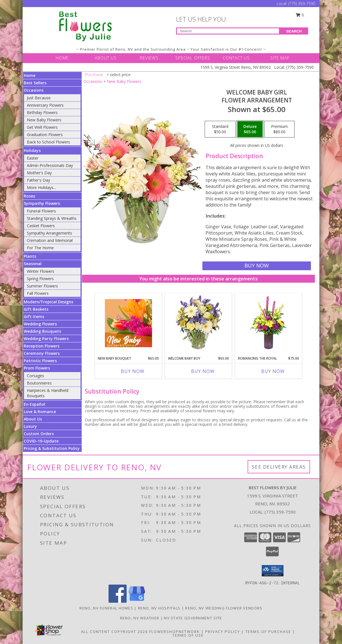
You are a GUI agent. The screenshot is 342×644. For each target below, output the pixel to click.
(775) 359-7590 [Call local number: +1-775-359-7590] (280, 512)
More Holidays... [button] (41, 187)
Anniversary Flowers (45, 105)
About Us (33, 419)
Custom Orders (39, 434)
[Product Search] (228, 31)
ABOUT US (106, 58)
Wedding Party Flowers (46, 339)
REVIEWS (149, 58)
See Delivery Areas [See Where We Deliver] (279, 467)
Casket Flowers (41, 226)
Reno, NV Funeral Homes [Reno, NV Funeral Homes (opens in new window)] (106, 608)
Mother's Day (39, 173)
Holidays (32, 150)
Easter (33, 158)
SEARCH (294, 31)
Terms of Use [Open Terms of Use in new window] (188, 635)
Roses (29, 196)
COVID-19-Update (41, 441)
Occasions (34, 90)
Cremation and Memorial (50, 240)
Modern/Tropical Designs (48, 302)
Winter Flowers (41, 271)
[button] (273, 571)
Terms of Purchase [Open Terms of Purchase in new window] (268, 632)
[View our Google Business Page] (137, 601)
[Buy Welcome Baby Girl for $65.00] (256, 266)
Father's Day (38, 180)
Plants (30, 256)
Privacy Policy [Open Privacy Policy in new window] (223, 632)
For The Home (40, 248)
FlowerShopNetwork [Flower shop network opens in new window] (175, 632)
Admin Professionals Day (50, 165)
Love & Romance (40, 412)
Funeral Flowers (41, 211)
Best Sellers (35, 83)
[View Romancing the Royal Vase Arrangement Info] (269, 323)
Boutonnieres (39, 383)
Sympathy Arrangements (49, 233)
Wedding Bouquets (42, 331)
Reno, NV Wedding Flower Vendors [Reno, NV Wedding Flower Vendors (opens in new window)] (224, 608)
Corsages (35, 376)
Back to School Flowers (48, 142)
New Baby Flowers (44, 120)
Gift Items (34, 316)
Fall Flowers (38, 293)
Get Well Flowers (42, 127)
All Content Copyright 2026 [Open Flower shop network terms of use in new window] (114, 632)
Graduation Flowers (45, 135)
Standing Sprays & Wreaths (52, 218)
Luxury (30, 426)
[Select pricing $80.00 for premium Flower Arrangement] (279, 129)
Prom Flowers (37, 368)
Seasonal (33, 264)
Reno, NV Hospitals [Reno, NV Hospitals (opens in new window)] (159, 608)
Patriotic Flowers (40, 361)
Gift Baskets (36, 309)
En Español (34, 404)
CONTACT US (236, 58)
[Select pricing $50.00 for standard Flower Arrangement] (220, 129)
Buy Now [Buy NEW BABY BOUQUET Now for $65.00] (133, 371)
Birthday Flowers (42, 112)
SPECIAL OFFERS (193, 58)
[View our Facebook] (118, 601)
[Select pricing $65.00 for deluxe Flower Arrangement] (250, 129)
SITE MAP (280, 58)
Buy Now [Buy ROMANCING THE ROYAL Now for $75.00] (273, 371)
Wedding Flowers (40, 324)
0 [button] (300, 15)
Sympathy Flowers (42, 203)
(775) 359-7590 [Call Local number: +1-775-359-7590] (302, 4)
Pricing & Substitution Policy (52, 448)
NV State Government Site (193, 618)
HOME (62, 58)
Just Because (39, 98)
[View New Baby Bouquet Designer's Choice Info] (128, 323)
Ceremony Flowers (42, 353)
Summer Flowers (42, 286)
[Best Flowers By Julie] (86, 26)
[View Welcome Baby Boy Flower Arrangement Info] (199, 323)
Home (30, 75)
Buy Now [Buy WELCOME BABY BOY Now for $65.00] (203, 371)
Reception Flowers (42, 346)
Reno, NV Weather (140, 618)
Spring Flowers (40, 279)
